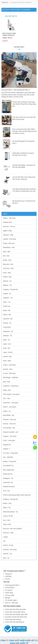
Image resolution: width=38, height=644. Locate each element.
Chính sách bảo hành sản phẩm (15, 609)
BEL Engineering (8, 470)
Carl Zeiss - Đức (8, 268)
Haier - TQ (6, 340)
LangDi (5, 537)
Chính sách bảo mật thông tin (15, 622)
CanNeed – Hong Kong (11, 386)
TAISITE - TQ (7, 554)
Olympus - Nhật (8, 235)
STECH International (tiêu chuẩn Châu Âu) (17, 495)
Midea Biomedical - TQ (10, 512)
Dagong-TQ (7, 445)
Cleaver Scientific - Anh (11, 432)
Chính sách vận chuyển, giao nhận (16, 614)
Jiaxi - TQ (6, 558)
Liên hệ (8, 579)
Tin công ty (9, 590)
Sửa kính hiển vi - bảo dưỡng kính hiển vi (16, 90)
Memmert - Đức (8, 264)
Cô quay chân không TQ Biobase (16, 10)
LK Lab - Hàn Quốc (9, 373)
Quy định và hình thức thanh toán (16, 617)
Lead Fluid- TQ (8, 482)
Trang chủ (5, 2)
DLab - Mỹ (6, 348)
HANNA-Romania (9, 487)
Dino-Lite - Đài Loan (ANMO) (12, 529)
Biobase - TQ (7, 285)
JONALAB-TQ (8, 474)
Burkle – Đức (7, 503)
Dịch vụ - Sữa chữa (12, 603)
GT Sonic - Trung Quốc (11, 453)
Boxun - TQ (7, 507)
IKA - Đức (6, 256)
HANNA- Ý (7, 449)
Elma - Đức (7, 252)
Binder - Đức (7, 260)
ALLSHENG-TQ (8, 466)
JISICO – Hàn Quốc (9, 407)
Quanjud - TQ (7, 335)
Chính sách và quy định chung (15, 612)
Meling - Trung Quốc (10, 461)
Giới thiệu (8, 576)
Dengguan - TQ (8, 478)
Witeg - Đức (7, 390)
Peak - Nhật (7, 361)
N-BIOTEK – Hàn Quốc (11, 403)
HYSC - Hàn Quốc (9, 440)
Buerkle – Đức (8, 369)
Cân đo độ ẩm (10, 588)
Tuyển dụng (9, 593)
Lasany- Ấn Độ (8, 516)
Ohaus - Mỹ (7, 315)
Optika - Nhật (7, 231)
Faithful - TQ (7, 294)
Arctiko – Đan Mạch (9, 365)
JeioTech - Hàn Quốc (10, 550)
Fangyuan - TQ (8, 331)
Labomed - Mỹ (8, 319)
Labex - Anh (7, 344)
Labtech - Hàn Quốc (10, 239)
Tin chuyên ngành (11, 600)
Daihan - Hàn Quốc (9, 218)
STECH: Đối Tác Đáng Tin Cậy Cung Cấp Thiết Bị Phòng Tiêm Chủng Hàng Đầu (24, 104)
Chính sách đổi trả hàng (13, 619)
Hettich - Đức (7, 277)
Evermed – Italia (8, 533)
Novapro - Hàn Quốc (10, 436)
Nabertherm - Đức (9, 247)
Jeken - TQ (7, 302)
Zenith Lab (6, 306)
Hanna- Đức (7, 524)
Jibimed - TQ (7, 281)
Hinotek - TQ (7, 323)
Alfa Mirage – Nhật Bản (11, 377)
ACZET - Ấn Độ (8, 545)
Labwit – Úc (7, 411)
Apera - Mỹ (7, 310)
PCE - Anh (6, 491)
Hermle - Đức (7, 356)
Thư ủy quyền (10, 595)
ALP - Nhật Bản (8, 457)
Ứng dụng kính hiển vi (12, 585)
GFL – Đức (7, 398)
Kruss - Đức (7, 273)
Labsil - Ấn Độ (8, 352)
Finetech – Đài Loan (10, 419)
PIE (4, 541)
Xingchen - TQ (8, 298)
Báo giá (8, 598)
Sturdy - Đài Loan (9, 243)
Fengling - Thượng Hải (10, 289)
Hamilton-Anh (7, 222)
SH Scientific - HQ (9, 428)
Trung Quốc (7, 327)
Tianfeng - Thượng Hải (10, 499)
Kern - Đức (7, 520)
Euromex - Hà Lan (9, 226)
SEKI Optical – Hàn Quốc (11, 394)
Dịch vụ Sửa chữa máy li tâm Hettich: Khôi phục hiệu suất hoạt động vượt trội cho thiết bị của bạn (24, 131)
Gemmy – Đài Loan (9, 424)
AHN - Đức (7, 382)
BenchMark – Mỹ (9, 415)
